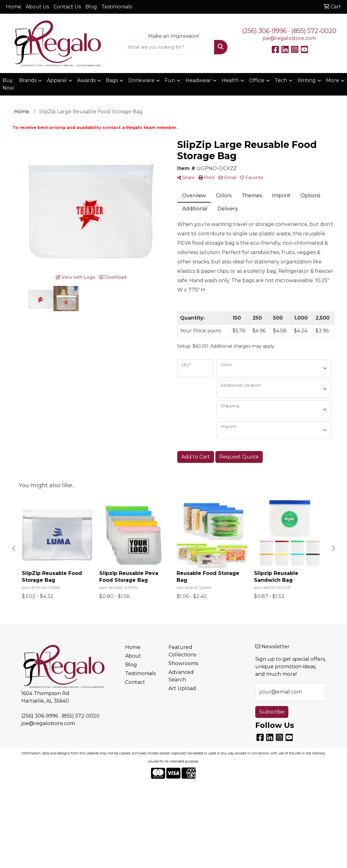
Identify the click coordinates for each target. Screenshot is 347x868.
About (133, 656)
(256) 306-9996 (264, 31)
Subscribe (272, 712)
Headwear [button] (198, 80)
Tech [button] (281, 80)
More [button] (333, 80)
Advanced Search (181, 676)
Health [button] (230, 80)
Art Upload (182, 688)
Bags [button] (112, 80)
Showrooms (183, 663)
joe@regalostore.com (289, 38)
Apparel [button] (57, 80)
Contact (135, 682)
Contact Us (67, 7)
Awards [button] (86, 80)
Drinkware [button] (141, 80)
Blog (91, 7)
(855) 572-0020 (314, 31)
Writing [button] (307, 80)
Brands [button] (28, 80)
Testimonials (117, 7)
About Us (37, 7)
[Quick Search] (167, 47)
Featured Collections (182, 651)
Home (14, 7)
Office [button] (257, 80)
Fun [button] (170, 80)
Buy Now (8, 84)
